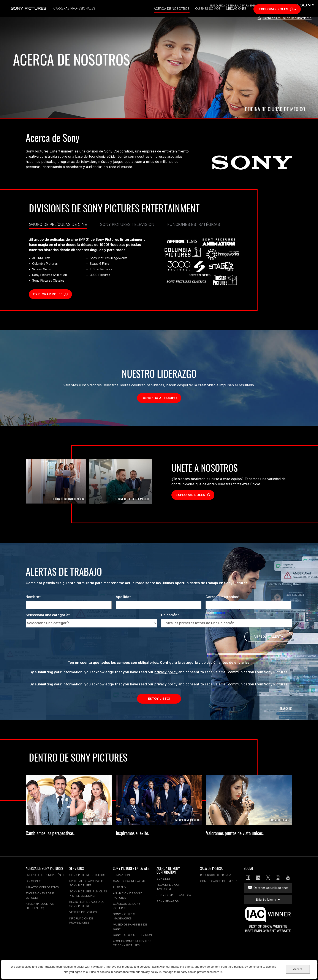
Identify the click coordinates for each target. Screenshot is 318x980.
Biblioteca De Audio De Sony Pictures (87, 904)
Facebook (248, 878)
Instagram (278, 878)
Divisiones (33, 881)
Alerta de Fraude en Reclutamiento (283, 25)
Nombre (32, 597)
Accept (298, 969)
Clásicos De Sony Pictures (127, 906)
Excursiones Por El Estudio (40, 896)
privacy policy (166, 672)
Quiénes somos (220, 16)
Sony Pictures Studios (87, 875)
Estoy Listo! (159, 699)
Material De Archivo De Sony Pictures (87, 883)
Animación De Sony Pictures (127, 896)
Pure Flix (120, 887)
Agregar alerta (268, 637)
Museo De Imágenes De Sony (130, 927)
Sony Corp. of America (174, 895)
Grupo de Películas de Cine (58, 225)
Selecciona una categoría (47, 615)
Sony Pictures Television (127, 224)
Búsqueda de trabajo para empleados (237, 6)
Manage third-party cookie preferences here (193, 971)
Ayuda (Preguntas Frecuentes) (40, 906)
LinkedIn (258, 878)
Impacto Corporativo (42, 887)
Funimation (121, 875)
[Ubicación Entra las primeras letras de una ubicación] (227, 623)
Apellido (123, 597)
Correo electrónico (222, 597)
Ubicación (169, 615)
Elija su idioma (279, 6)
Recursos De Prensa (216, 875)
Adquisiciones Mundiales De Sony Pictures (132, 943)
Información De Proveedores (81, 921)
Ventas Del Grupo (83, 912)
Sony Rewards (168, 901)
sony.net (164, 879)
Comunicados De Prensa (219, 881)
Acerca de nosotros (183, 16)
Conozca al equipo (161, 398)
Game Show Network (129, 881)
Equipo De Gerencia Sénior (46, 875)
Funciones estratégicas (194, 224)
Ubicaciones (250, 16)
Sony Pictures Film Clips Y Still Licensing (88, 894)
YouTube (288, 878)
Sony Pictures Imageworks (124, 916)
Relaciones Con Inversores (168, 887)
